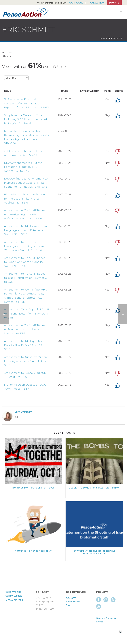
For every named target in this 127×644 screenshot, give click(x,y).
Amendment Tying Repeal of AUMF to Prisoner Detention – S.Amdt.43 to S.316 (27, 314)
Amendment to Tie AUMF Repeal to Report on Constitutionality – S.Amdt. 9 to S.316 (25, 262)
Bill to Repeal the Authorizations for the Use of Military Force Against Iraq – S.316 (25, 199)
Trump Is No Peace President (33, 551)
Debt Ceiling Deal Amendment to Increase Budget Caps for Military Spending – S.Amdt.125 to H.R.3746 (26, 183)
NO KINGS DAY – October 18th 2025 (33, 488)
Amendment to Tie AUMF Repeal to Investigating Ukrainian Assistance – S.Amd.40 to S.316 (25, 215)
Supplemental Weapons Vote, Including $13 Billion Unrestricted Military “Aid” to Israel (26, 119)
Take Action (96, 3)
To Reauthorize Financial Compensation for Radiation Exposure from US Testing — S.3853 (26, 104)
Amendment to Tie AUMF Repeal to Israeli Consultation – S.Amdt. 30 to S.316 (26, 278)
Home (103, 38)
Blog (69, 605)
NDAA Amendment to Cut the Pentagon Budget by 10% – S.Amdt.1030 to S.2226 (23, 167)
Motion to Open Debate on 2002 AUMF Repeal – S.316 (25, 387)
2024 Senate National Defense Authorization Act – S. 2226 (24, 153)
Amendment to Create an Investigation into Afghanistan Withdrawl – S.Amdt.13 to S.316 (24, 246)
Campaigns (76, 3)
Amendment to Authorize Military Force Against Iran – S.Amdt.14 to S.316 (26, 361)
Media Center (14, 600)
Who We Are (13, 592)
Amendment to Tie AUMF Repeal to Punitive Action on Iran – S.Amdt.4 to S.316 (25, 329)
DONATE (71, 598)
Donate (114, 3)
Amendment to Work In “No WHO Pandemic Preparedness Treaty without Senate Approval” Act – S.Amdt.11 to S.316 (26, 296)
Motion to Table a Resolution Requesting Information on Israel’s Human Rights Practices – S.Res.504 (26, 137)
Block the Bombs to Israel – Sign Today (94, 488)
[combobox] (16, 78)
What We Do (14, 596)
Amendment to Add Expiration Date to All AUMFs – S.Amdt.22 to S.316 (25, 345)
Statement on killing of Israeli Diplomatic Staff (94, 552)
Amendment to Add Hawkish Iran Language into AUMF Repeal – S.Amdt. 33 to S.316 (26, 230)
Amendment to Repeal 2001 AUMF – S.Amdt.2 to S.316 (26, 375)
